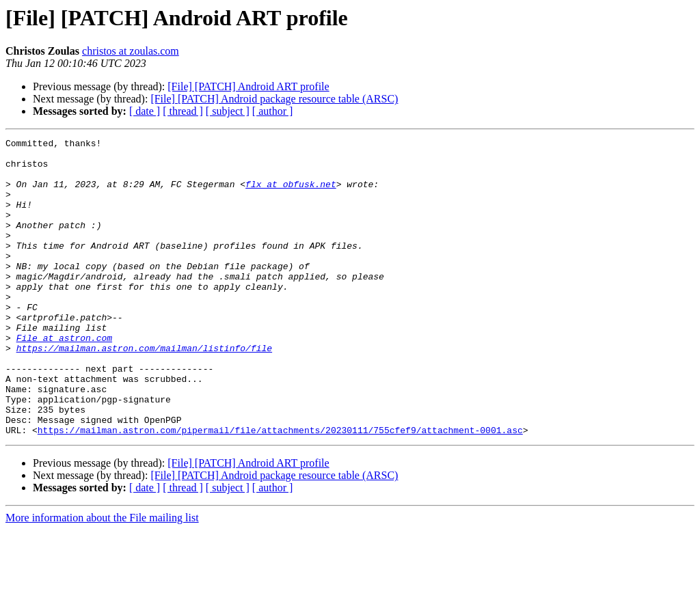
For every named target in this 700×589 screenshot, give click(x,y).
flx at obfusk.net (291, 194)
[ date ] (145, 111)
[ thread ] (183, 111)
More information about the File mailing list (102, 577)
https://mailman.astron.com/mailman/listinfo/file (144, 391)
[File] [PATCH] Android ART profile (248, 86)
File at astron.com (64, 379)
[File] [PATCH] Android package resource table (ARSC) (274, 99)
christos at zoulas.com (131, 51)
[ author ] (273, 111)
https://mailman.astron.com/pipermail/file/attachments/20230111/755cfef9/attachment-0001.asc (280, 489)
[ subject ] (228, 111)
